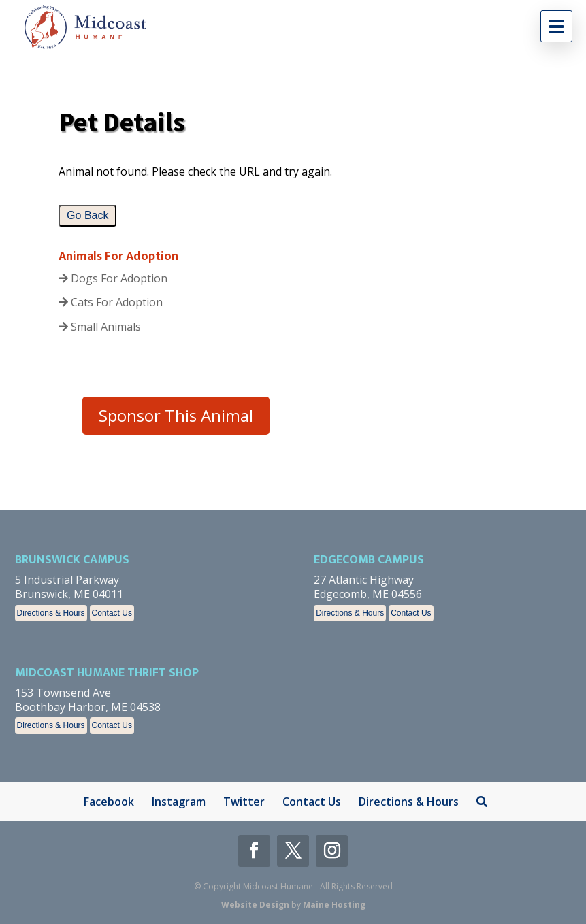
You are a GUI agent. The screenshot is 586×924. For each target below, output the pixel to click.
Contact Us (112, 613)
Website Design (255, 905)
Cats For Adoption (111, 302)
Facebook (109, 802)
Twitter (244, 802)
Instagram (179, 802)
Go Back (87, 215)
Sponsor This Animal (176, 415)
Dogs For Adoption (113, 278)
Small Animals (100, 327)
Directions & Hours (51, 613)
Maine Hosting (334, 905)
